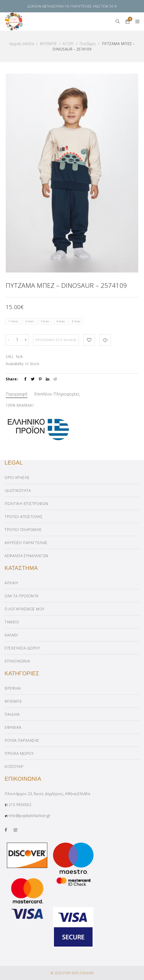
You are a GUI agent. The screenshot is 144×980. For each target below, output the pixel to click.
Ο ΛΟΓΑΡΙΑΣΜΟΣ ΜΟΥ (25, 609)
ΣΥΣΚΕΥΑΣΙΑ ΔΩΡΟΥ (22, 648)
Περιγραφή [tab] (17, 394)
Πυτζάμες (88, 44)
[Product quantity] (17, 340)
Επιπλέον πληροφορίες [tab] (57, 394)
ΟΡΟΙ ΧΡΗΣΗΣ (17, 478)
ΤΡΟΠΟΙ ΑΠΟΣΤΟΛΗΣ (24, 517)
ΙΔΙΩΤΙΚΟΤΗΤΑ (18, 491)
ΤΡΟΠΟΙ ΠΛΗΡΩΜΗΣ (23, 530)
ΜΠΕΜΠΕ (48, 44)
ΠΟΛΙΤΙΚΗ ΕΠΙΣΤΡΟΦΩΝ (27, 504)
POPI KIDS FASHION (79, 973)
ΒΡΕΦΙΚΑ (13, 688)
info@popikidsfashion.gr (30, 816)
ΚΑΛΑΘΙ (11, 635)
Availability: (15, 364)
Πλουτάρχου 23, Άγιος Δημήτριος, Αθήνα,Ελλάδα (47, 794)
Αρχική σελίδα (22, 44)
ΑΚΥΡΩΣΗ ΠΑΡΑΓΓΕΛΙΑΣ (26, 543)
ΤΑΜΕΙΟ (12, 622)
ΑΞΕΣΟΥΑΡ (14, 766)
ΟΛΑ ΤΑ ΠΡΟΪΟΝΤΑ (22, 596)
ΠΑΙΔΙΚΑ (12, 714)
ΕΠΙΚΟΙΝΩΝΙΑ (17, 661)
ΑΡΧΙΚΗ (11, 583)
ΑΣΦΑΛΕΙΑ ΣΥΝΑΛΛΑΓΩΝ (27, 556)
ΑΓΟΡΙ (68, 44)
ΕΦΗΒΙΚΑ (13, 727)
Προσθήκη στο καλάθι (56, 340)
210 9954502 (20, 805)
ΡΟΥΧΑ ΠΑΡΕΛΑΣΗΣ (22, 740)
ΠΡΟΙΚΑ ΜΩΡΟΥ (19, 753)
